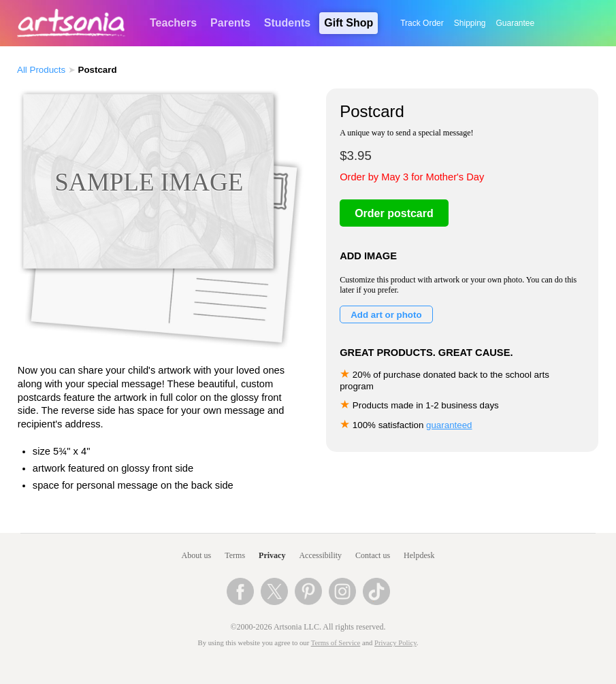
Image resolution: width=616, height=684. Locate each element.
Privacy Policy (395, 643)
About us (197, 555)
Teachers (173, 23)
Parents (230, 23)
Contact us (373, 555)
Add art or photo (386, 315)
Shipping (470, 23)
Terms (235, 555)
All (41, 70)
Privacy (272, 555)
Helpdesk (419, 555)
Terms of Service (336, 643)
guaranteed (449, 425)
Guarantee (516, 23)
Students (287, 23)
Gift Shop (348, 23)
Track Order (422, 23)
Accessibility (320, 555)
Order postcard (394, 213)
